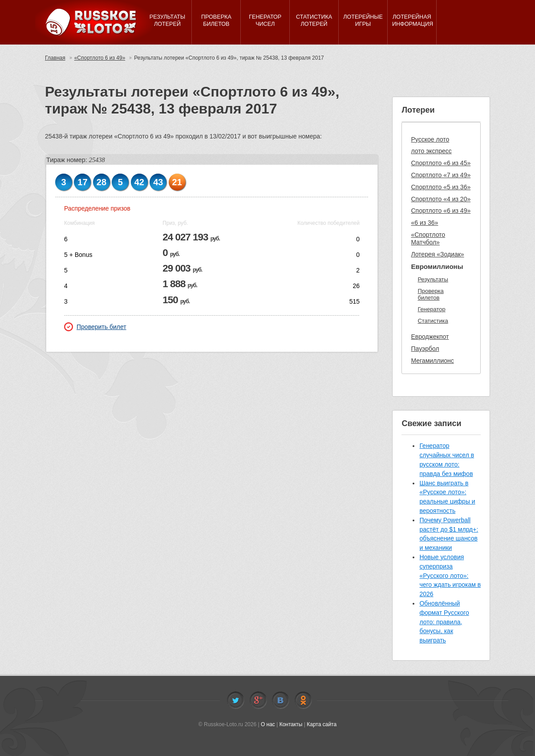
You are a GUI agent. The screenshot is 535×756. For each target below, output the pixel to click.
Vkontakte (280, 700)
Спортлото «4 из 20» (441, 199)
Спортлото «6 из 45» (441, 163)
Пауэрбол (425, 349)
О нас (268, 724)
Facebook (258, 700)
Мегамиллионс (432, 361)
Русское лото (430, 139)
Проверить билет (95, 327)
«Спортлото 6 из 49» (100, 58)
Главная (55, 58)
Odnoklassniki (303, 700)
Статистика (433, 321)
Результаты (433, 279)
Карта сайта (322, 724)
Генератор (431, 309)
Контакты (291, 724)
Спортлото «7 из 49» (441, 175)
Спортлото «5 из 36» (441, 187)
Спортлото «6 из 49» (441, 211)
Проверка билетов (430, 295)
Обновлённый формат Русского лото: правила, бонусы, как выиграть (444, 622)
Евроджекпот (430, 337)
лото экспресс (431, 151)
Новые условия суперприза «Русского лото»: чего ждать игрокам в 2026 (450, 575)
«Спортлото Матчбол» (428, 238)
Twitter (235, 700)
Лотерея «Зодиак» (437, 254)
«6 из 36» (424, 223)
